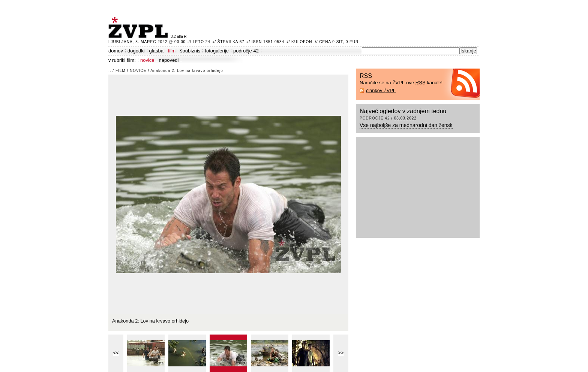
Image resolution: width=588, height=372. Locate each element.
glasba (156, 51)
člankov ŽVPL (381, 90)
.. (110, 71)
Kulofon (302, 42)
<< (116, 353)
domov (116, 51)
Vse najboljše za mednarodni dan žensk (406, 125)
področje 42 (246, 51)
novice (147, 60)
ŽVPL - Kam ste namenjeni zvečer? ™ (139, 28)
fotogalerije (217, 51)
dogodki (136, 51)
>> (341, 353)
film (172, 51)
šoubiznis (190, 51)
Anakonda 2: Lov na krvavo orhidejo (187, 71)
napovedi (169, 60)
